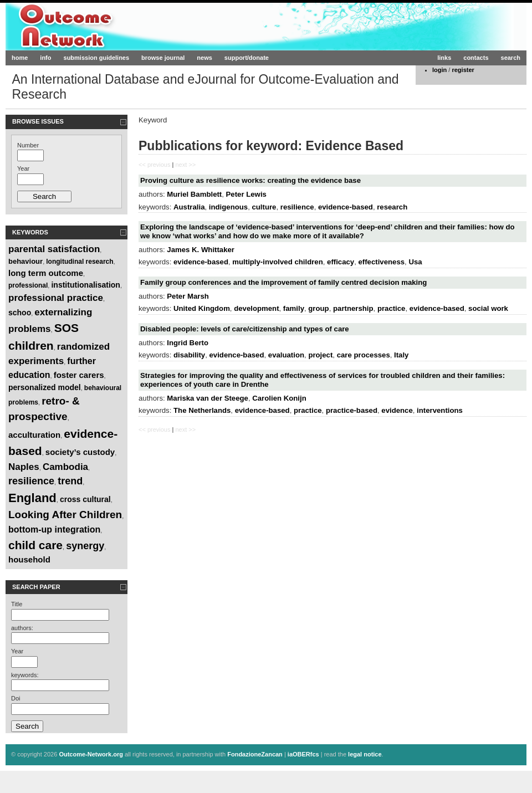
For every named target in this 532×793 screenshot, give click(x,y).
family (294, 308)
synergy (85, 546)
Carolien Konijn (279, 398)
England (32, 498)
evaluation (286, 355)
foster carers (79, 375)
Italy (401, 355)
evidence (397, 410)
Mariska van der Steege (208, 398)
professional (28, 285)
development (256, 308)
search (511, 58)
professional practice (56, 298)
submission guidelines (97, 58)
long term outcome (46, 273)
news (204, 58)
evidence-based (346, 207)
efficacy (341, 262)
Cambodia (65, 467)
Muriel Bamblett (194, 194)
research (392, 207)
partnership (353, 308)
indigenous (228, 207)
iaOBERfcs (303, 754)
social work (488, 308)
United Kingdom (202, 308)
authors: (22, 628)
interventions (440, 410)
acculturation (34, 435)
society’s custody (80, 452)
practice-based (352, 410)
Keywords (30, 232)
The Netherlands (202, 410)
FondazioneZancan (255, 754)
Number (28, 145)
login (439, 70)
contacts (476, 58)
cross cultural (85, 499)
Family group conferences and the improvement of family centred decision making (283, 282)
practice (392, 308)
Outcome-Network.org (113, 26)
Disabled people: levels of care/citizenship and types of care (245, 329)
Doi (16, 698)
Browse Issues (38, 121)
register (463, 70)
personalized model (45, 387)
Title (17, 604)
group (318, 308)
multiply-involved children (277, 262)
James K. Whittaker (201, 250)
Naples (24, 467)
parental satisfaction (54, 249)
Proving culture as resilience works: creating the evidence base (250, 180)
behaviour (25, 261)
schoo (20, 313)
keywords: (25, 675)
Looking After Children (65, 515)
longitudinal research (80, 262)
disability (189, 355)
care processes (364, 355)
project (320, 355)
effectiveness (382, 262)
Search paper (36, 587)
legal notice (365, 754)
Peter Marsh (188, 296)
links (444, 58)
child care (35, 545)
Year (23, 168)
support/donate (247, 58)
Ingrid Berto (188, 343)
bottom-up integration (54, 529)
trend (70, 481)
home (20, 58)
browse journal (163, 58)
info (45, 58)
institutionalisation (85, 285)
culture (264, 207)
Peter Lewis (246, 194)
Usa (415, 262)
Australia (189, 207)
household (29, 559)
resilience (31, 481)
